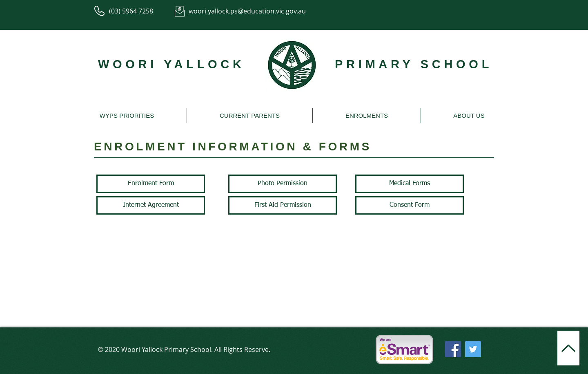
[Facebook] (453, 349)
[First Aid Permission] (283, 205)
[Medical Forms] (410, 184)
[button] (127, 115)
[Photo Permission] (283, 184)
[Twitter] (473, 349)
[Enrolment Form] (151, 184)
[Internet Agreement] (151, 205)
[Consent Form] (410, 205)
